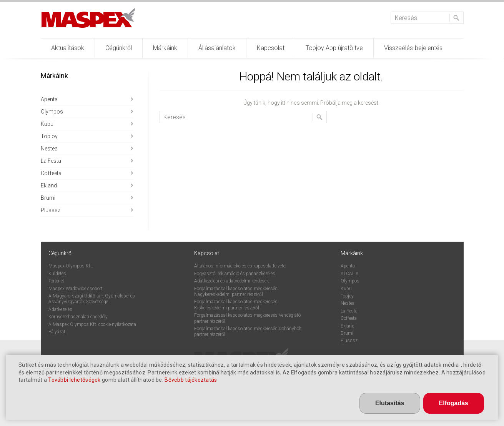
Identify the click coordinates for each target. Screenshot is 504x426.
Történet (56, 281)
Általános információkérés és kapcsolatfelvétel (240, 266)
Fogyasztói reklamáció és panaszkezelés (235, 274)
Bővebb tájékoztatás (191, 381)
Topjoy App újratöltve (334, 48)
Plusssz (51, 210)
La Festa (51, 161)
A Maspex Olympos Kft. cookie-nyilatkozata (92, 324)
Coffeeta (51, 173)
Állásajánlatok (217, 48)
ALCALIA (350, 274)
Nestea (49, 149)
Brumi (48, 198)
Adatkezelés (60, 309)
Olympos (52, 112)
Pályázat (57, 332)
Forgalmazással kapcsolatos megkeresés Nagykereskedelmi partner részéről (236, 292)
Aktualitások (68, 48)
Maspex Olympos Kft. (71, 266)
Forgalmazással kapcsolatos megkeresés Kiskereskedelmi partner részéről (236, 305)
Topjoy (49, 136)
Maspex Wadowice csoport (76, 289)
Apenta (49, 99)
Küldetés (57, 274)
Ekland (49, 185)
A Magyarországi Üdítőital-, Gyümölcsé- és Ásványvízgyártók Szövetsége (92, 299)
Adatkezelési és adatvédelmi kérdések (231, 281)
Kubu (47, 124)
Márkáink (165, 48)
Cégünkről (119, 48)
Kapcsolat (271, 48)
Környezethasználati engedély (78, 317)
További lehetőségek (74, 381)
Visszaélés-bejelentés (413, 48)
